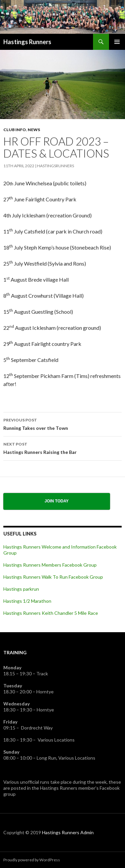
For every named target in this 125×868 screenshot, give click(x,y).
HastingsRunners (55, 166)
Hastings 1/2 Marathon (27, 601)
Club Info (15, 130)
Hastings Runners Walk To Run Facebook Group (53, 577)
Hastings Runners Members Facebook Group (50, 565)
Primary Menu (117, 42)
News (34, 130)
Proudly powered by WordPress (32, 860)
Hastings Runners (27, 42)
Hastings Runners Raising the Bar (62, 448)
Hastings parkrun (21, 589)
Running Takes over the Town (62, 423)
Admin (87, 832)
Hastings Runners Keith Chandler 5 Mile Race (51, 613)
